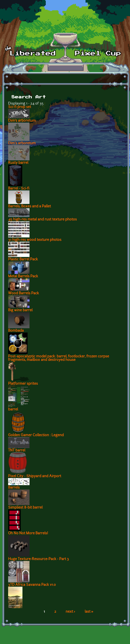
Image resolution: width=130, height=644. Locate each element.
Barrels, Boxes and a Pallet (30, 207)
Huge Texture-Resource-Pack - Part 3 (38, 559)
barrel (13, 410)
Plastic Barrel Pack (23, 260)
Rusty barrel (18, 163)
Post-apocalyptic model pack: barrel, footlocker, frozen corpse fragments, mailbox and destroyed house (59, 358)
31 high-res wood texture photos (35, 240)
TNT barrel (17, 451)
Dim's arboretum (22, 121)
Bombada (16, 331)
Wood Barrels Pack (24, 293)
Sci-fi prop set (20, 107)
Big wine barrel (20, 310)
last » (89, 612)
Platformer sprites (23, 384)
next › (70, 612)
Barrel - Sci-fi (19, 189)
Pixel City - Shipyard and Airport (35, 476)
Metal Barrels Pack (23, 276)
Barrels (14, 488)
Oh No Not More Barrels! (28, 533)
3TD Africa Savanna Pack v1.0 (32, 585)
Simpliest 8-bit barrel (25, 508)
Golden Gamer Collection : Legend (36, 435)
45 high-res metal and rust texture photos (42, 220)
